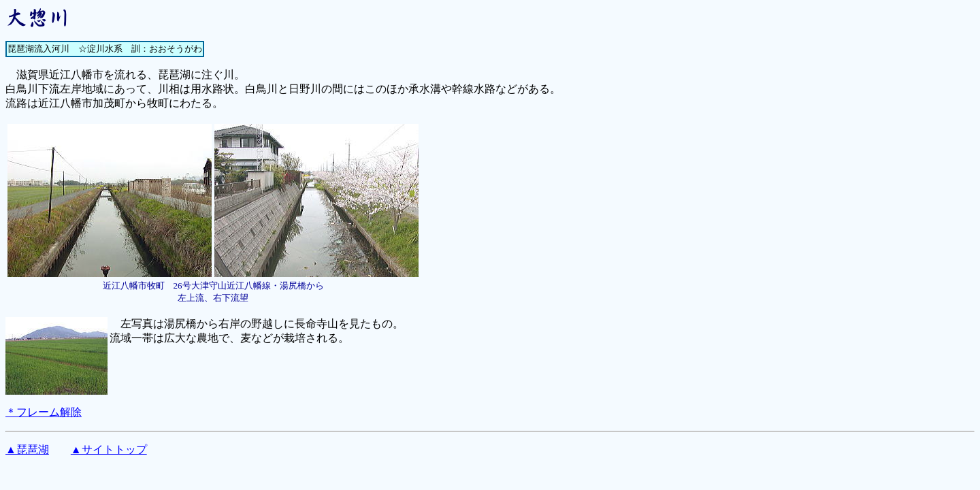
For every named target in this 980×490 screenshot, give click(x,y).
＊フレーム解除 (44, 412)
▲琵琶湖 (27, 450)
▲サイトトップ (109, 450)
